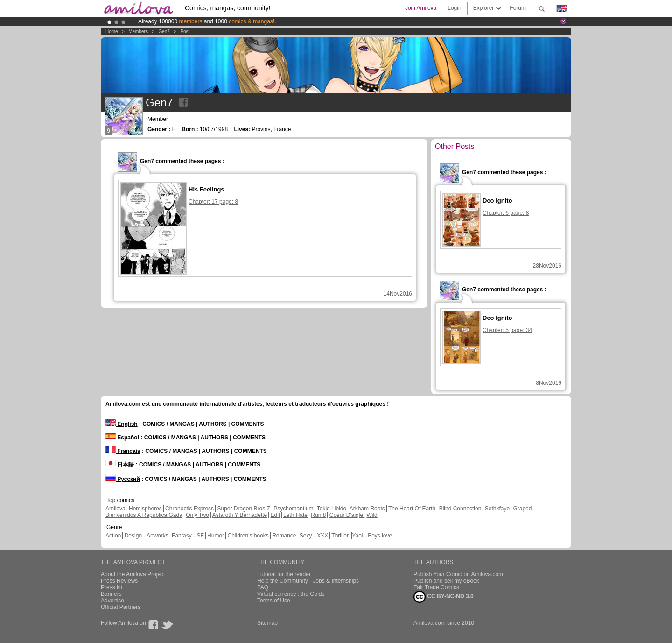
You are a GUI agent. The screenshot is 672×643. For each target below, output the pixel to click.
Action (113, 536)
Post (185, 32)
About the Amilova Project (133, 574)
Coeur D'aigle (347, 515)
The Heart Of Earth (412, 509)
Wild (372, 515)
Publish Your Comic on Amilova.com (458, 574)
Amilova (115, 509)
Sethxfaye (497, 509)
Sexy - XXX (314, 536)
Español (122, 438)
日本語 (120, 465)
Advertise (112, 601)
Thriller (341, 536)
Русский (123, 479)
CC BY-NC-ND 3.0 (444, 597)
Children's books (248, 536)
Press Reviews (119, 581)
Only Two (197, 515)
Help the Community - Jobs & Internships (308, 581)
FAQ (263, 587)
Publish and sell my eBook (446, 581)
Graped (522, 509)
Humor (216, 536)
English (122, 424)
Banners (111, 594)
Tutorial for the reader (284, 574)
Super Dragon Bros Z (243, 509)
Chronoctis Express (189, 509)
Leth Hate (295, 515)
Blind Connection (460, 509)
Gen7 (164, 32)
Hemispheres (145, 509)
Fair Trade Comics (436, 587)
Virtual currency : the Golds (291, 594)
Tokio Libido (332, 509)
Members (138, 32)
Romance (284, 536)
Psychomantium (293, 509)
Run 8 (318, 515)
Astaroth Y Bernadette (240, 515)
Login (454, 8)
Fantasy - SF (188, 536)
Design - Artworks (147, 536)
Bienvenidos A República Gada (144, 515)
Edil (275, 515)
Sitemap (267, 623)
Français (123, 451)
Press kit (112, 587)
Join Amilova (421, 8)
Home (112, 32)
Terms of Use (274, 601)
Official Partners (121, 607)
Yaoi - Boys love (372, 536)
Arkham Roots (367, 509)
